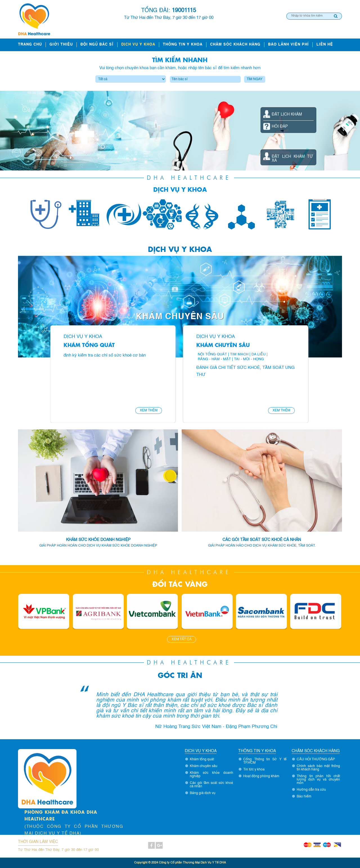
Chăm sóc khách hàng (235, 45)
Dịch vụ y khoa (138, 45)
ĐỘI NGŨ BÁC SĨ (97, 45)
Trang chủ (30, 45)
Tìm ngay (255, 79)
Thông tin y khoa (183, 45)
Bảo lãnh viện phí (288, 45)
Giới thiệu (61, 45)
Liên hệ (325, 45)
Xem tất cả (182, 639)
